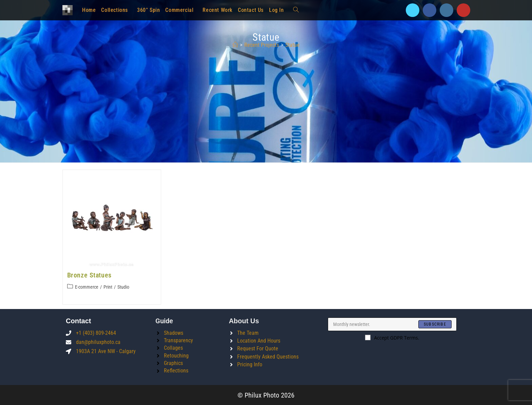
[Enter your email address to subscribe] (392, 324)
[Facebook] (430, 10)
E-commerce (87, 287)
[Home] (235, 45)
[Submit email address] (435, 324)
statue (292, 45)
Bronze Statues (89, 275)
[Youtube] (463, 10)
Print (108, 287)
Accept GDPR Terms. (392, 337)
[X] (413, 10)
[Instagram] (446, 10)
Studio (123, 287)
